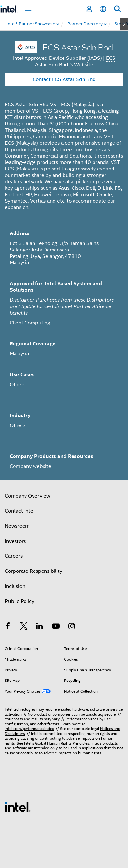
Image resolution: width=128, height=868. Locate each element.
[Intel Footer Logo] (18, 807)
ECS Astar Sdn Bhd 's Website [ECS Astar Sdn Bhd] (75, 61)
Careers (14, 556)
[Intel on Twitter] (24, 627)
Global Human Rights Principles (62, 743)
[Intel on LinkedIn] (40, 627)
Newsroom (17, 526)
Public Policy (20, 601)
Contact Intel (20, 511)
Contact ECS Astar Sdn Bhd (64, 79)
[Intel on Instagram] (72, 627)
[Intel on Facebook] (8, 627)
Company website (30, 466)
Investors (15, 541)
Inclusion (15, 586)
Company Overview (28, 496)
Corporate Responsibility (34, 571)
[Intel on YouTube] (56, 627)
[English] (103, 9)
